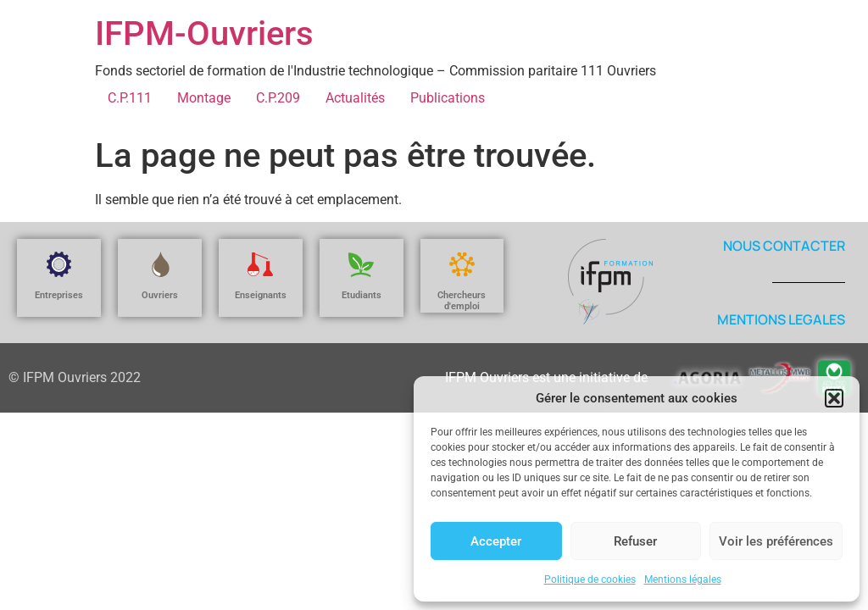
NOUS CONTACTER (784, 246)
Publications (448, 98)
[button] (834, 398)
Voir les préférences (776, 541)
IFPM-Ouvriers (204, 33)
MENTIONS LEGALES (781, 319)
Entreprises (59, 295)
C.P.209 (278, 98)
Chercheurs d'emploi (462, 301)
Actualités (355, 98)
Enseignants (261, 295)
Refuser (635, 541)
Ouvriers (160, 295)
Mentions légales (683, 579)
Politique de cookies (590, 579)
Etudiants (362, 295)
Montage (204, 98)
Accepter (496, 541)
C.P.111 (130, 98)
